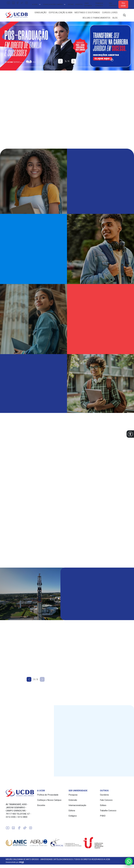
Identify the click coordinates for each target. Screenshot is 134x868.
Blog (115, 18)
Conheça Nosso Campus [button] (54, 4)
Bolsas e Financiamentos (96, 18)
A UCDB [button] (36, 4)
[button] (130, 434)
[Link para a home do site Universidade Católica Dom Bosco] (20, 793)
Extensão (73, 800)
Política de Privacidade (48, 795)
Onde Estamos (88, 4)
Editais (71, 4)
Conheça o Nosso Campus (49, 800)
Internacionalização (77, 805)
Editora (72, 811)
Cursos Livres (110, 13)
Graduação (41, 13)
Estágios (73, 816)
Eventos (79, 4)
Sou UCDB (123, 4)
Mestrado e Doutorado (87, 13)
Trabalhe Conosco (99, 4)
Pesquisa (73, 795)
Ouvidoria (104, 795)
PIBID (103, 816)
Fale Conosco (113, 4)
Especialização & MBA (61, 13)
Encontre (41, 805)
